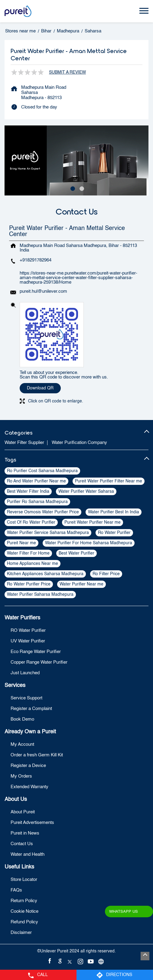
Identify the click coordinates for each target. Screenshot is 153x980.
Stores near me (20, 31)
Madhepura (68, 31)
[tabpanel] (76, 161)
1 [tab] (72, 188)
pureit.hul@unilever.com (43, 291)
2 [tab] (81, 188)
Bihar (46, 31)
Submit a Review (67, 72)
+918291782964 (36, 260)
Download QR (40, 388)
